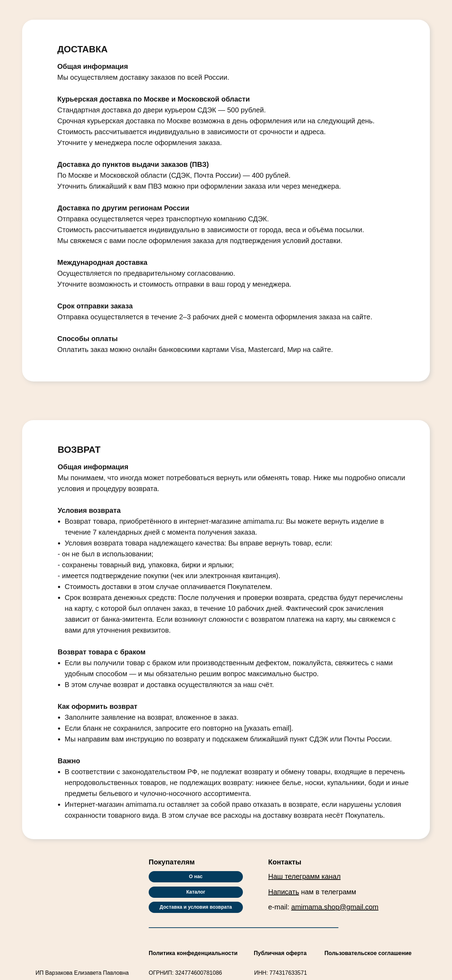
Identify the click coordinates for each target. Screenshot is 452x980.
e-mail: (323, 907)
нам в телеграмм (312, 892)
